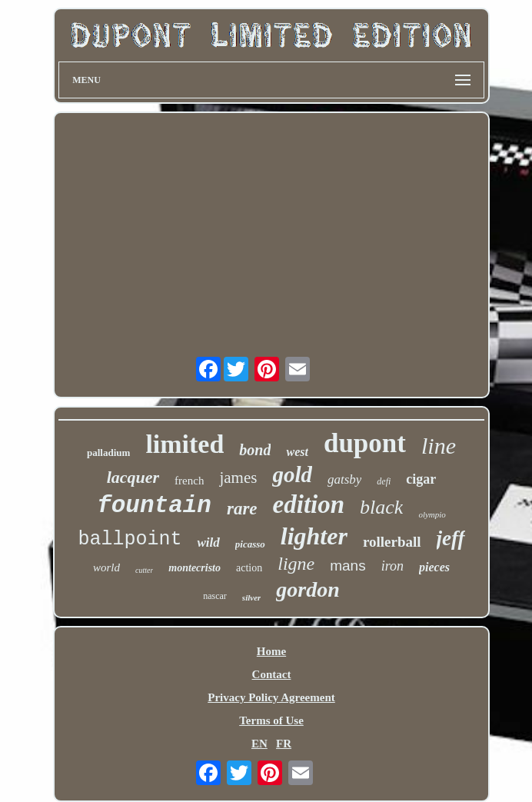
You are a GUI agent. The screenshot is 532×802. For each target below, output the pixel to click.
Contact (272, 674)
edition (309, 504)
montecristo (195, 568)
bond (255, 450)
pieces (434, 567)
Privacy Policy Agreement (271, 697)
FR (284, 744)
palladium (108, 453)
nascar (215, 596)
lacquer (133, 477)
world (106, 567)
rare (242, 509)
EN (259, 744)
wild (208, 542)
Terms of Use (271, 720)
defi (384, 481)
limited (185, 444)
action (249, 568)
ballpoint (130, 539)
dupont (365, 443)
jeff (451, 538)
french (189, 481)
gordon (308, 589)
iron (392, 566)
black (381, 507)
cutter (144, 570)
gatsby (344, 479)
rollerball (392, 542)
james (238, 478)
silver (251, 597)
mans (347, 566)
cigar (421, 479)
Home (271, 651)
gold (292, 474)
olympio (432, 514)
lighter (314, 536)
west (297, 452)
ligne (296, 564)
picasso (250, 544)
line (439, 446)
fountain (154, 506)
